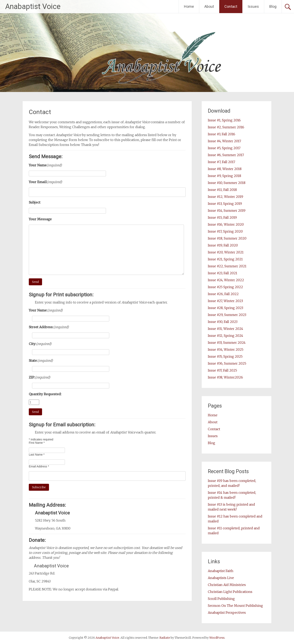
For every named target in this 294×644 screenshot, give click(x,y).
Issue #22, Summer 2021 (227, 266)
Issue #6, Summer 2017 (226, 155)
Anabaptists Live (221, 578)
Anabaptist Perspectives (227, 613)
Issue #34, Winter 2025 (226, 349)
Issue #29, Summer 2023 (227, 315)
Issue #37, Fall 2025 (222, 370)
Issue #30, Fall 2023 (223, 322)
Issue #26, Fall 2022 (223, 294)
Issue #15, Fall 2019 (222, 217)
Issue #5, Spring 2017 (224, 148)
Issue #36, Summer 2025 (227, 363)
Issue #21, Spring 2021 (225, 259)
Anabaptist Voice (33, 7)
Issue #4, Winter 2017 (224, 141)
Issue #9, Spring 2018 (224, 176)
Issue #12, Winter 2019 (226, 197)
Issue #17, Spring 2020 (225, 231)
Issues (253, 6)
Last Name (37, 455)
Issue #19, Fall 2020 (223, 245)
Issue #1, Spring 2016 (224, 120)
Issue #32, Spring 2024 (226, 336)
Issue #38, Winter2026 (225, 377)
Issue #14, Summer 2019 (227, 211)
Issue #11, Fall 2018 (222, 190)
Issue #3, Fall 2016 (222, 134)
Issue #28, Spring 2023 (226, 308)
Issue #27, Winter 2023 (225, 301)
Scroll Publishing (221, 599)
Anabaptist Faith (221, 571)
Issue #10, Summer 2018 (227, 183)
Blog (273, 6)
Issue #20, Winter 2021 (226, 252)
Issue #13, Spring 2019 (225, 204)
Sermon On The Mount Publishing (235, 606)
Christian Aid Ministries (227, 585)
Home (189, 6)
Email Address (39, 466)
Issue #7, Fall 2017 (222, 162)
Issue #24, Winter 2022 (226, 280)
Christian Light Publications (230, 592)
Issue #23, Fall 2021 (223, 273)
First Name (37, 443)
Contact (231, 6)
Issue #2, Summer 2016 (226, 127)
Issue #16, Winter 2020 (226, 224)
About (209, 6)
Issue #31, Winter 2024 (226, 329)
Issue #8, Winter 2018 (225, 169)
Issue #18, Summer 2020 (227, 238)
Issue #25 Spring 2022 (225, 287)
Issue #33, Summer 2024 (227, 343)
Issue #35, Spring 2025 (225, 356)
